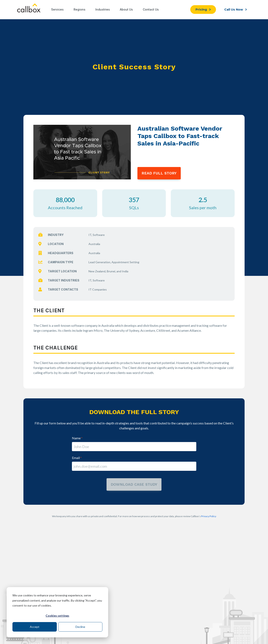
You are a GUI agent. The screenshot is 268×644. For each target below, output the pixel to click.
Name (77, 438)
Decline (80, 627)
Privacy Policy (209, 516)
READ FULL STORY (159, 173)
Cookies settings (57, 616)
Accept (35, 627)
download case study (134, 484)
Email (77, 458)
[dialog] (57, 612)
